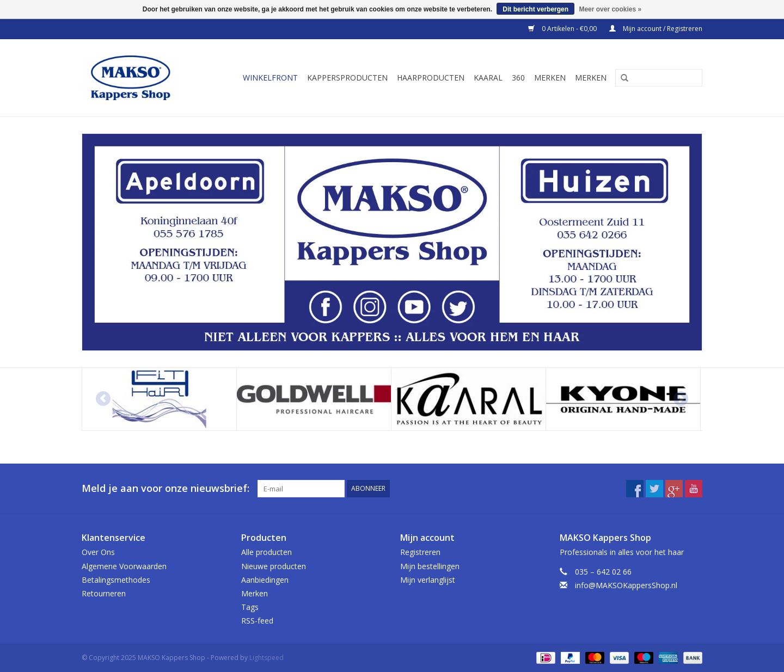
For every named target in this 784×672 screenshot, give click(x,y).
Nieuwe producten (274, 566)
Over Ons (98, 552)
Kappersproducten (347, 78)
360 (518, 78)
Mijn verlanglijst (428, 580)
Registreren (420, 552)
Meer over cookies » (610, 9)
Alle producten (267, 552)
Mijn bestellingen (430, 566)
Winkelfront (270, 78)
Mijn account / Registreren (656, 29)
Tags (250, 607)
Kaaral (488, 78)
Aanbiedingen (265, 580)
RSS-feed (257, 621)
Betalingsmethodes (116, 580)
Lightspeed (267, 658)
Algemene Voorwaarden (124, 566)
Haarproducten (431, 78)
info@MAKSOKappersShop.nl (626, 585)
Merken (550, 78)
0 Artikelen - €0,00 (563, 29)
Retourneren (104, 593)
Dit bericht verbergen (535, 9)
